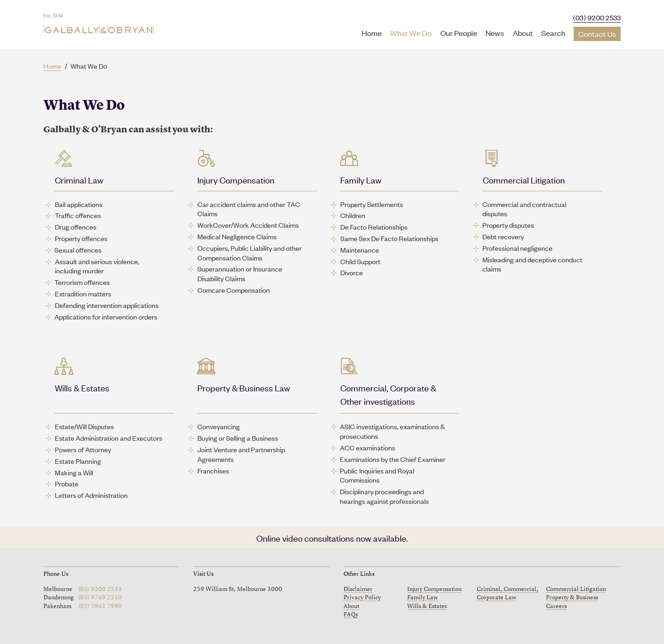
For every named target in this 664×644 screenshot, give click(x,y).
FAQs (351, 615)
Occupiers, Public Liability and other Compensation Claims (249, 253)
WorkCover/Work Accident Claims (248, 225)
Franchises (213, 471)
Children (353, 215)
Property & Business (572, 598)
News (495, 33)
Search (553, 33)
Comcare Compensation (234, 290)
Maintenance (360, 250)
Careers (556, 606)
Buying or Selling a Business (238, 438)
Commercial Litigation (524, 180)
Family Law (361, 180)
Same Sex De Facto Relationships (389, 238)
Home (372, 33)
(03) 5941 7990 (100, 606)
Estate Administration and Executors (109, 438)
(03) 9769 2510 (100, 598)
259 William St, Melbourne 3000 (238, 589)
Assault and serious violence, (97, 261)
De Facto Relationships (374, 227)
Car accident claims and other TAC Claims (249, 209)
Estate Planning (78, 461)
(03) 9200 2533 (597, 17)
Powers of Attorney (83, 449)
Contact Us (597, 34)
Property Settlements (372, 204)
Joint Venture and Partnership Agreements (241, 454)
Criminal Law (79, 180)
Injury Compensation (236, 180)
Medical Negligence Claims (237, 236)
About (523, 33)
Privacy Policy (362, 598)
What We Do (411, 33)
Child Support (360, 261)
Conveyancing (219, 426)
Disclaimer (358, 589)
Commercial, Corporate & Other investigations (388, 394)
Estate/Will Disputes (84, 426)
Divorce (352, 272)
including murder (79, 271)
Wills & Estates (82, 387)
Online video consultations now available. (332, 538)
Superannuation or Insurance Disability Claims (240, 274)
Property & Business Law (244, 387)
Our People (459, 33)
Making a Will (74, 473)
